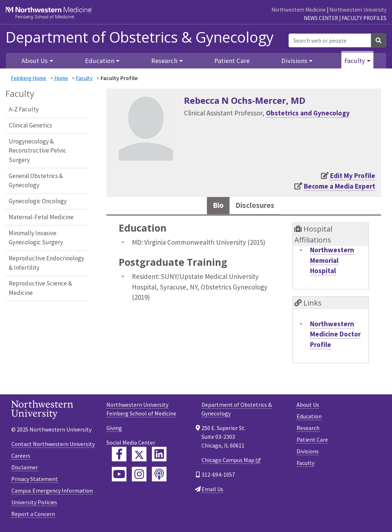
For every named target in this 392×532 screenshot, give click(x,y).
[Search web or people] (330, 40)
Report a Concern (33, 516)
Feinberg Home (29, 78)
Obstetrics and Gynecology (308, 113)
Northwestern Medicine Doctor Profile (335, 336)
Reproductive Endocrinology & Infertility (46, 263)
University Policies (34, 504)
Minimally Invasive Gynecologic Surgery (36, 238)
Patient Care (232, 61)
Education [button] (100, 61)
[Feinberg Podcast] (159, 476)
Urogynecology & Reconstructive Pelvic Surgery (38, 151)
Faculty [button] (355, 61)
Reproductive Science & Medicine (40, 288)
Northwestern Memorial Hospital (332, 262)
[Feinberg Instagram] (139, 476)
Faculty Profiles (364, 18)
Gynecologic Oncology (38, 201)
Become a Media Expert (340, 186)
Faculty (84, 78)
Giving (114, 430)
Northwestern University (358, 10)
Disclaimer (25, 469)
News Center (321, 18)
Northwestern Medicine (299, 10)
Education (309, 418)
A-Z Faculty (24, 109)
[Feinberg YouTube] (119, 476)
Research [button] (164, 61)
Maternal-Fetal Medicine (41, 217)
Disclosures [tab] (256, 207)
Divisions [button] (294, 61)
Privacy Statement (35, 481)
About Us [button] (35, 61)
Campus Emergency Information (52, 493)
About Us (308, 407)
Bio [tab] (215, 207)
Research (308, 430)
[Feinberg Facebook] (119, 456)
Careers (21, 458)
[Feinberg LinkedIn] (159, 456)
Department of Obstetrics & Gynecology (140, 37)
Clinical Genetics (30, 125)
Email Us (212, 491)
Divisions (308, 453)
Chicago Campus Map (228, 462)
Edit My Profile (353, 176)
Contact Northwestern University (53, 446)
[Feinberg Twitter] (139, 456)
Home (61, 78)
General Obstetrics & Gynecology (36, 181)
